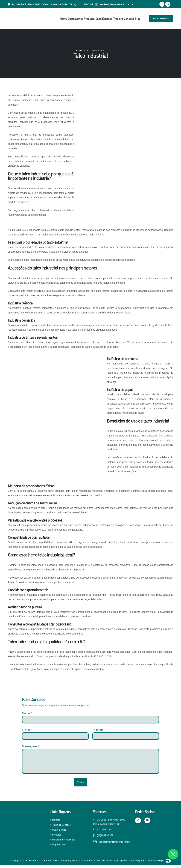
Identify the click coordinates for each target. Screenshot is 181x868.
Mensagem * (30, 746)
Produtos (89, 19)
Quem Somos (75, 19)
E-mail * (27, 730)
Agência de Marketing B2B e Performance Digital (143, 864)
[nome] (90, 719)
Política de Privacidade (65, 840)
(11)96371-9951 (106, 836)
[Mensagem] (90, 761)
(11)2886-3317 (86, 4)
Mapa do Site (59, 845)
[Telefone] (126, 736)
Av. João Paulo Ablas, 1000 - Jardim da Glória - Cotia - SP (42, 4)
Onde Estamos (104, 19)
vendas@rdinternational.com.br (116, 4)
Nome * (27, 713)
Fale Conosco (161, 18)
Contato (56, 820)
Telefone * (99, 730)
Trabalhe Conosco (123, 19)
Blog (137, 19)
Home (63, 19)
